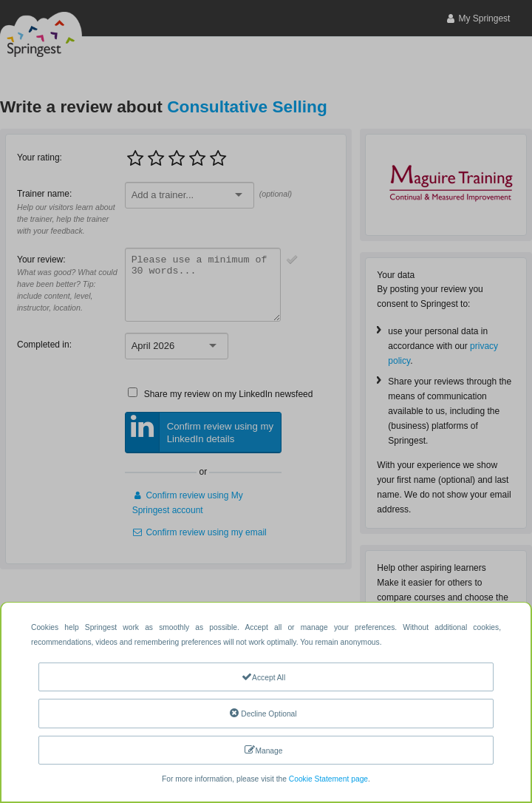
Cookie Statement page (328, 779)
